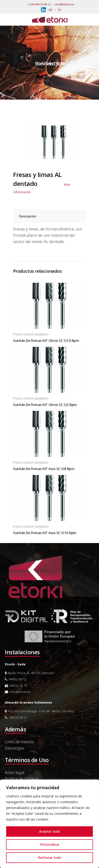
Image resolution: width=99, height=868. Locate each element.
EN (50, 10)
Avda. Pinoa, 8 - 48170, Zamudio (29, 673)
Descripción (28, 216)
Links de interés (19, 742)
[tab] (49, 216)
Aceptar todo (50, 831)
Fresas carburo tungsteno (31, 334)
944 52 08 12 (16, 679)
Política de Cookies (22, 779)
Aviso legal (15, 772)
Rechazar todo (50, 857)
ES (60, 10)
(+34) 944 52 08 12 (39, 4)
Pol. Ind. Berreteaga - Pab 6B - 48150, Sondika (39, 711)
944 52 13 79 (16, 685)
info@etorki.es (65, 4)
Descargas (14, 748)
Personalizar (50, 844)
